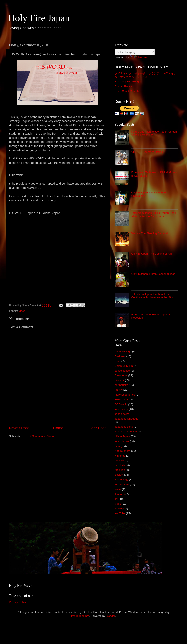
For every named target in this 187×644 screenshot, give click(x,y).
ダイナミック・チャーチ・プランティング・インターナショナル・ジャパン (146, 75)
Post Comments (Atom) (40, 436)
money (119, 446)
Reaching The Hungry (128, 81)
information (121, 409)
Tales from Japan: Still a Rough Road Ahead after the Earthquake (154, 214)
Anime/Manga (123, 351)
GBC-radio (121, 404)
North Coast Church (127, 91)
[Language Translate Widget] (135, 52)
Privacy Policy (17, 602)
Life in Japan (122, 436)
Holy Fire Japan (39, 18)
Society (119, 475)
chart (118, 361)
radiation (120, 470)
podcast (119, 461)
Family (119, 390)
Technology (121, 480)
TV (116, 499)
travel (118, 489)
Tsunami (120, 494)
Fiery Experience (125, 395)
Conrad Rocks (123, 86)
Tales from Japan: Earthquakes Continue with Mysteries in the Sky (152, 296)
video (22, 311)
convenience (122, 371)
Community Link (124, 366)
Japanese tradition (126, 432)
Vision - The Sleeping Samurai (149, 233)
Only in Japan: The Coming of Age (152, 254)
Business (120, 356)
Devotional (121, 375)
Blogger (111, 616)
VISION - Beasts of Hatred (147, 152)
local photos (122, 441)
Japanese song (124, 427)
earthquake (121, 385)
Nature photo (122, 451)
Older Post (97, 428)
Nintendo (120, 456)
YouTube (120, 513)
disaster (119, 380)
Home (58, 428)
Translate (139, 57)
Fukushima (121, 399)
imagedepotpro (80, 616)
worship (119, 509)
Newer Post (19, 428)
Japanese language (126, 419)
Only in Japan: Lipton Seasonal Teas (153, 274)
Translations (122, 484)
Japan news (122, 414)
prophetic (120, 465)
